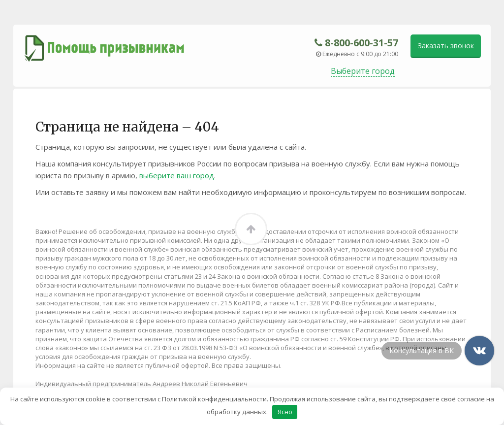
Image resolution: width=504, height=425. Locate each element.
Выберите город (363, 71)
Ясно (285, 412)
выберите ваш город (177, 175)
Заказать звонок (446, 46)
